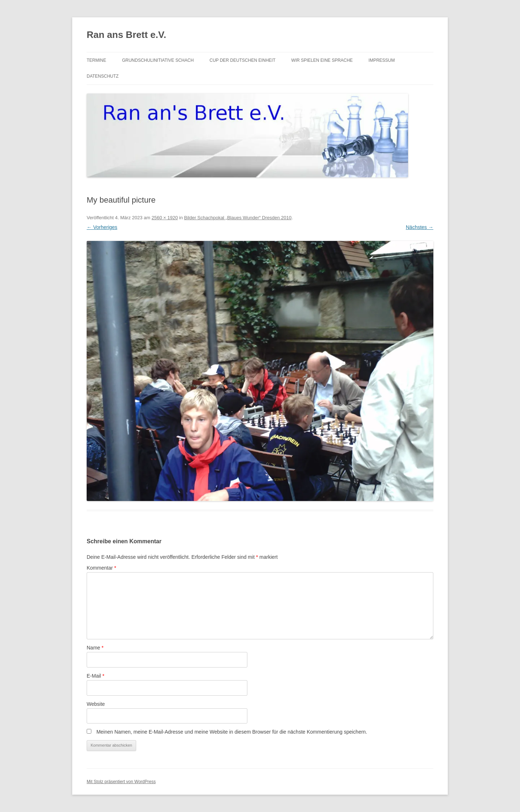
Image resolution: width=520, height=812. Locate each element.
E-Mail (96, 676)
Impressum (382, 60)
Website (96, 704)
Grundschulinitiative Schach (158, 60)
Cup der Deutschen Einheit (242, 60)
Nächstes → (420, 227)
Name (95, 648)
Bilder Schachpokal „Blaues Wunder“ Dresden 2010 (238, 218)
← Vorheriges (102, 227)
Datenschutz (103, 76)
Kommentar (101, 568)
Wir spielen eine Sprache (322, 60)
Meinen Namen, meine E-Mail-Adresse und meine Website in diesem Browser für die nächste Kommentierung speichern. (232, 732)
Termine (96, 60)
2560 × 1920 (165, 218)
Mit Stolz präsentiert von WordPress (121, 782)
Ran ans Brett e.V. (126, 35)
